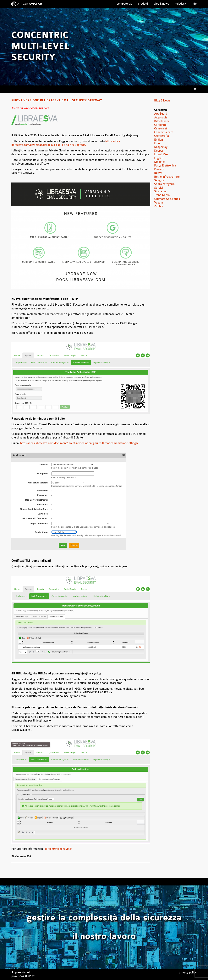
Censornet (161, 129)
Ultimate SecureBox (167, 199)
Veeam (159, 203)
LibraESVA (161, 154)
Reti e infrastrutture (167, 177)
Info (194, 4)
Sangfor (159, 180)
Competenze (124, 4)
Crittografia (161, 136)
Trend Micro (162, 195)
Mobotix (159, 162)
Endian (159, 140)
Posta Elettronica (165, 166)
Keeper (159, 151)
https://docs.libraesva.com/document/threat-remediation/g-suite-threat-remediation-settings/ (79, 443)
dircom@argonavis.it (58, 849)
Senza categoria (164, 184)
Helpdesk (180, 4)
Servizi (159, 188)
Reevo (158, 173)
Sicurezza (160, 191)
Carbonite (160, 125)
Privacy (159, 169)
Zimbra (159, 206)
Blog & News (161, 4)
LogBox (159, 158)
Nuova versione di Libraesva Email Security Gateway (57, 101)
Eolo (157, 143)
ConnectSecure (164, 132)
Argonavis (161, 118)
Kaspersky (161, 147)
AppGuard (161, 114)
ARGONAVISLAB (30, 4)
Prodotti (143, 4)
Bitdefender (162, 121)
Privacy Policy (188, 973)
